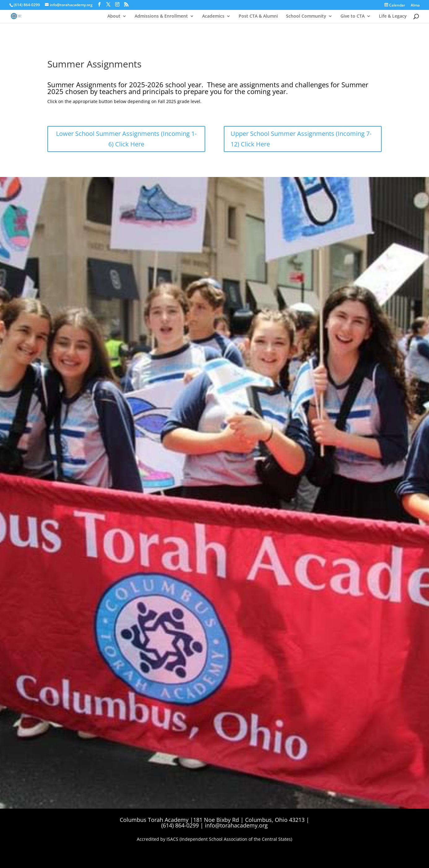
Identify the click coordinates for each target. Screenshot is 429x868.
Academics (213, 16)
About (114, 16)
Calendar (395, 5)
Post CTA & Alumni (258, 16)
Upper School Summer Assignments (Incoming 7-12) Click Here (301, 139)
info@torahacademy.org (236, 825)
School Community (306, 16)
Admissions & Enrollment (161, 16)
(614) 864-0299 (27, 5)
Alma (415, 6)
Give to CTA (353, 16)
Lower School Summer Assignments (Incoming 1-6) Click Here (126, 139)
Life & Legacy (393, 16)
